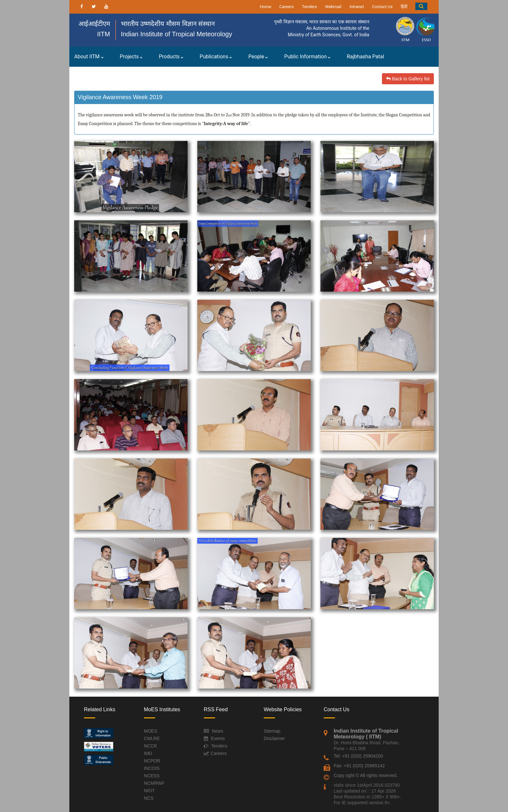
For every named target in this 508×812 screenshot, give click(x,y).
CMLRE (152, 738)
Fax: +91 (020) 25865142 (359, 766)
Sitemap (272, 731)
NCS (149, 798)
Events (218, 738)
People (258, 57)
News (218, 731)
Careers (287, 7)
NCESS (152, 776)
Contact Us (382, 7)
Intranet (357, 7)
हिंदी (404, 7)
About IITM (89, 57)
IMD (148, 753)
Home (266, 7)
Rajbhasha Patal (365, 57)
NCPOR (152, 761)
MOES (150, 731)
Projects (131, 57)
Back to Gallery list (408, 79)
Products (171, 57)
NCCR (150, 746)
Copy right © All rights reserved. (366, 775)
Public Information (307, 57)
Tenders (310, 7)
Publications (216, 57)
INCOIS (152, 768)
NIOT (149, 791)
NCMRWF (154, 783)
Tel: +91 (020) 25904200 (358, 756)
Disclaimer (274, 738)
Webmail (333, 7)
